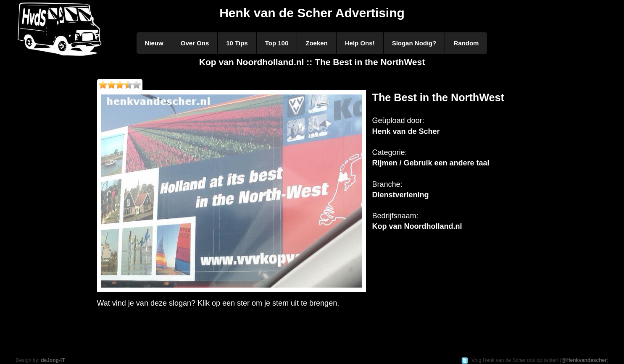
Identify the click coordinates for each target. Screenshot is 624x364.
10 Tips (237, 43)
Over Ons (195, 43)
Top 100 (277, 43)
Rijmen (385, 163)
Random (466, 43)
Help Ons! (360, 43)
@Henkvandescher (584, 360)
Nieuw (154, 43)
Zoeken (317, 43)
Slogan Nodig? (414, 43)
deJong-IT (53, 360)
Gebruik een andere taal (447, 163)
